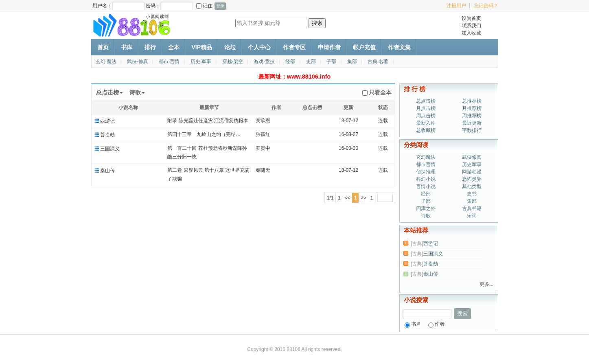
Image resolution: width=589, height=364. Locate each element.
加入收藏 (471, 33)
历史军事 (472, 164)
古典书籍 (472, 208)
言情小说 (426, 186)
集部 (352, 61)
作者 (436, 324)
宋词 (472, 216)
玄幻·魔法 (106, 61)
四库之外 (426, 208)
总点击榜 (426, 101)
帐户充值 (364, 47)
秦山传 (107, 171)
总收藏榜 (426, 130)
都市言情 (426, 164)
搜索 (462, 313)
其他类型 (472, 186)
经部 (290, 61)
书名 (413, 324)
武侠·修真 (137, 61)
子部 (331, 61)
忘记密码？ (486, 6)
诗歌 (426, 216)
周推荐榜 (472, 116)
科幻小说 (426, 179)
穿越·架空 (233, 61)
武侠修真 (472, 157)
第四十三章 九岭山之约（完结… (204, 134)
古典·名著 (378, 61)
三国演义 (110, 149)
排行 (150, 47)
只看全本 (377, 92)
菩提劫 (107, 135)
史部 (311, 61)
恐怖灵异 (472, 179)
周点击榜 (426, 116)
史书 (472, 194)
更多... (486, 284)
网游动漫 (472, 172)
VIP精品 (202, 47)
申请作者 (329, 47)
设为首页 (471, 18)
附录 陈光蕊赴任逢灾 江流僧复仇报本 (208, 121)
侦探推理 (426, 172)
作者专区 (294, 47)
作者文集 (399, 47)
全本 (174, 47)
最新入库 (426, 123)
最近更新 (472, 123)
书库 (127, 47)
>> (363, 198)
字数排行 (472, 130)
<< (347, 198)
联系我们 (471, 26)
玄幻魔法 (426, 157)
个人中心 (259, 47)
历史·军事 (201, 61)
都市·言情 (169, 61)
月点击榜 (426, 108)
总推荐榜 (472, 101)
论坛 (230, 47)
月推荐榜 (472, 108)
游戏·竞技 (264, 61)
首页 (103, 47)
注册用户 (456, 6)
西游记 (107, 121)
